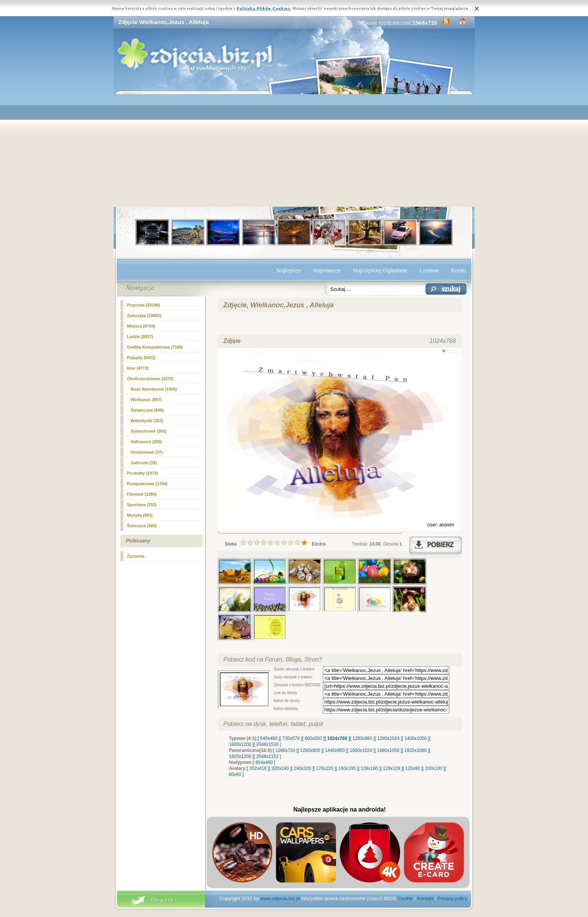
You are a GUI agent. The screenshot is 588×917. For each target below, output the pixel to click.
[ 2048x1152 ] (268, 756)
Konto (458, 270)
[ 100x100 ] (434, 768)
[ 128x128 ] (391, 768)
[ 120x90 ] (413, 768)
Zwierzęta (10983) (144, 316)
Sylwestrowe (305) (149, 431)
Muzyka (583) (140, 515)
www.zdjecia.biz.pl (280, 898)
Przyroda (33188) (144, 305)
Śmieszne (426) (142, 526)
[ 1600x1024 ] (361, 750)
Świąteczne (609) (147, 410)
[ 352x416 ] (258, 768)
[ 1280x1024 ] (388, 738)
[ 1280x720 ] (285, 750)
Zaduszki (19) (144, 463)
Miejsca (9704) (141, 326)
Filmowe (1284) (142, 494)
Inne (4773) (138, 368)
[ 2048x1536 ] (268, 744)
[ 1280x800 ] (310, 750)
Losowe (429, 270)
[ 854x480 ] (264, 762)
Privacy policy (452, 898)
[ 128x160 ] (369, 768)
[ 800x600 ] (313, 738)
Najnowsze (327, 270)
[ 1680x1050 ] (388, 750)
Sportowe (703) (142, 505)
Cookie (405, 898)
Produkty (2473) (143, 473)
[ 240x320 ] (302, 768)
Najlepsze (289, 270)
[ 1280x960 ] (362, 738)
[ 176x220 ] (325, 768)
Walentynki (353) (147, 421)
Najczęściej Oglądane (380, 270)
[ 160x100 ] (347, 768)
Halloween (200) (146, 442)
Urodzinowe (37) (147, 452)
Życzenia (136, 556)
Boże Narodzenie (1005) (154, 389)
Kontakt (425, 898)
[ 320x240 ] (280, 768)
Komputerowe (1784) (147, 484)
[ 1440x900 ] (335, 750)
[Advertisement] (294, 150)
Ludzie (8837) (140, 337)
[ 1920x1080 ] (416, 750)
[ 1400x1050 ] (416, 738)
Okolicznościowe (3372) (150, 379)
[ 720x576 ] (291, 738)
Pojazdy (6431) (141, 358)
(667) (146, 400)
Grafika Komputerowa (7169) (155, 347)
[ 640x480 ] (269, 738)
